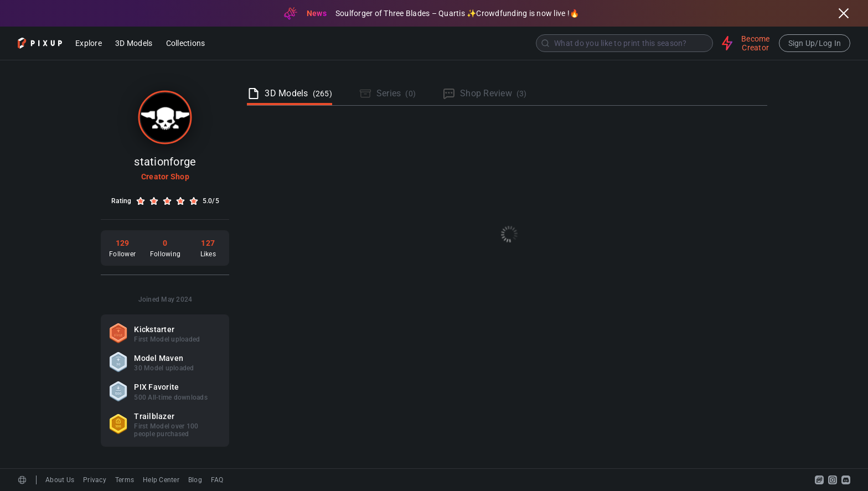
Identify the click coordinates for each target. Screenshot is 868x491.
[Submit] (545, 43)
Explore (89, 44)
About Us (60, 480)
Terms (125, 480)
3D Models (134, 44)
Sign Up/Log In (815, 43)
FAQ (217, 480)
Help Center (161, 480)
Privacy (95, 480)
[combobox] (464, 43)
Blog (195, 480)
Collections (186, 44)
